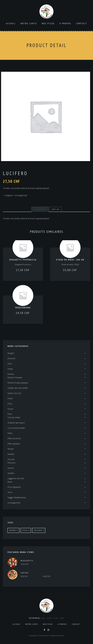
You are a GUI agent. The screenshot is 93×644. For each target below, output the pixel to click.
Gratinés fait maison (16, 423)
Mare (10, 482)
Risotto (11, 449)
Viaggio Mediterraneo (17, 497)
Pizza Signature (14, 487)
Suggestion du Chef (16, 478)
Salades (11, 454)
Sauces (11, 468)
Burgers (11, 353)
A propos (65, 23)
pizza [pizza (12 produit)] (25, 530)
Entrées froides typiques (18, 383)
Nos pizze (48, 23)
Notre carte (29, 23)
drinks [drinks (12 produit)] (13, 530)
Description (40, 209)
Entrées (11, 374)
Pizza (10, 404)
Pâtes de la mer (14, 438)
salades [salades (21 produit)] (38, 530)
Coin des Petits (14, 417)
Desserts (11, 358)
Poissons (12, 463)
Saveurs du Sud (14, 393)
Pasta (10, 398)
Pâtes (10, 433)
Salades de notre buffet (18, 388)
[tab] (40, 209)
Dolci (10, 364)
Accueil (11, 23)
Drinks (10, 369)
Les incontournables (16, 428)
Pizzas (10, 409)
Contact (82, 23)
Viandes (11, 473)
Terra (10, 492)
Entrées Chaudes (15, 378)
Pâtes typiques (14, 444)
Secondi (11, 459)
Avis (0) (56, 209)
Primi (10, 414)
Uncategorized (21, 195)
